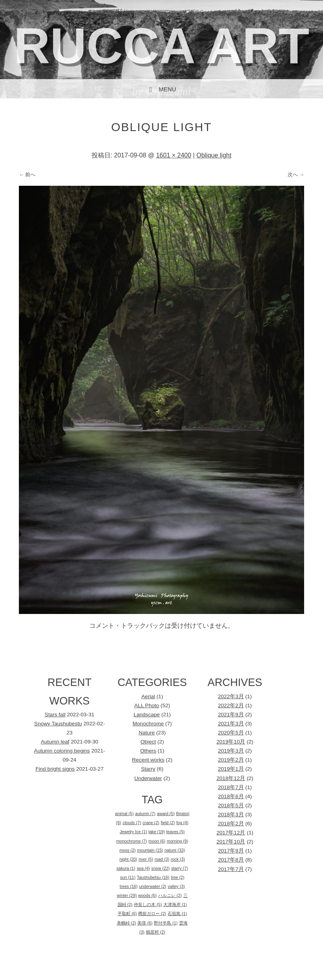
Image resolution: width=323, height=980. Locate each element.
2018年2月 (231, 824)
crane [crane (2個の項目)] (151, 823)
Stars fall (55, 715)
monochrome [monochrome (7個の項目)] (131, 841)
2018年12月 (231, 778)
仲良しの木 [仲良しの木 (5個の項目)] (148, 904)
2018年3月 (231, 815)
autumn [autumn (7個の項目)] (145, 814)
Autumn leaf (55, 742)
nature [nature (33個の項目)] (175, 850)
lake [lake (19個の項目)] (156, 832)
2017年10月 (231, 842)
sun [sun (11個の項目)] (128, 877)
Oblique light (214, 155)
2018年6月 (231, 796)
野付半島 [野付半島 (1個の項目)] (166, 923)
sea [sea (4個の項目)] (143, 868)
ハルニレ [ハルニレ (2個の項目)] (170, 895)
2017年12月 (231, 833)
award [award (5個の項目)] (166, 814)
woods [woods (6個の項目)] (147, 895)
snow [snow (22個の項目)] (161, 868)
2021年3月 (231, 724)
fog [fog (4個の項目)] (182, 823)
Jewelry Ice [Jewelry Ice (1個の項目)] (133, 832)
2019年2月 (231, 760)
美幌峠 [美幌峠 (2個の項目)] (126, 923)
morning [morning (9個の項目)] (177, 841)
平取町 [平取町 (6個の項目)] (127, 913)
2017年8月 (231, 860)
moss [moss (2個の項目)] (127, 850)
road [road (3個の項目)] (162, 859)
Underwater (148, 778)
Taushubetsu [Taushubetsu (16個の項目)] (153, 877)
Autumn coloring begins (62, 751)
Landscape (147, 715)
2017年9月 (231, 851)
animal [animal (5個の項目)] (124, 814)
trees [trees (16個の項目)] (129, 886)
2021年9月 (231, 715)
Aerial (148, 696)
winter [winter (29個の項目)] (127, 895)
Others (148, 751)
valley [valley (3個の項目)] (176, 886)
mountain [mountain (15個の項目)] (150, 850)
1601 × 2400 (174, 155)
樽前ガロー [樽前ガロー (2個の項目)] (152, 913)
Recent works (148, 760)
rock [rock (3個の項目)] (178, 859)
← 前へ (27, 175)
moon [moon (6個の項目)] (157, 841)
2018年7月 (231, 787)
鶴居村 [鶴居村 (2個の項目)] (156, 932)
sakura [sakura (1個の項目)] (126, 868)
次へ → (296, 175)
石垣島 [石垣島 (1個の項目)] (177, 913)
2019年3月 (231, 751)
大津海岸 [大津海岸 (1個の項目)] (175, 904)
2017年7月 (231, 869)
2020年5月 (231, 733)
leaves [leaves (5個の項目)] (176, 832)
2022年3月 (231, 696)
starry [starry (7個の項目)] (180, 868)
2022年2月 (231, 705)
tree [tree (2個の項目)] (177, 877)
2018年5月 (231, 805)
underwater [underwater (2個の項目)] (152, 886)
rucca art (161, 46)
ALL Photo (147, 705)
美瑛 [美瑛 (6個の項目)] (145, 923)
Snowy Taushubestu (58, 724)
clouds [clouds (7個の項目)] (132, 823)
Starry (148, 769)
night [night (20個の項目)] (128, 859)
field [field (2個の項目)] (168, 823)
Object (148, 742)
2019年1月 (231, 769)
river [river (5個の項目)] (146, 859)
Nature (147, 733)
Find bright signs (55, 769)
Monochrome (148, 724)
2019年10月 (231, 742)
